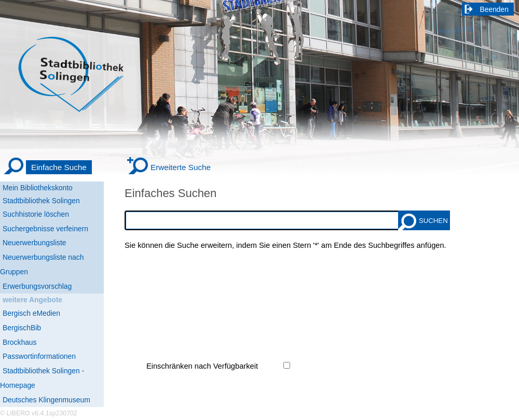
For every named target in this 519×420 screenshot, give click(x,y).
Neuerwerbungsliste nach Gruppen (42, 264)
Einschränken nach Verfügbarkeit (202, 366)
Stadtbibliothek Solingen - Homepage (42, 378)
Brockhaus (19, 342)
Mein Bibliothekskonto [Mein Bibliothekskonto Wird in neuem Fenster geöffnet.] (38, 188)
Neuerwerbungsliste (35, 243)
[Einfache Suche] (47, 167)
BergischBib (22, 328)
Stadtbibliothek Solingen (41, 201)
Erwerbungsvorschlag (37, 286)
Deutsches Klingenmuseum (46, 400)
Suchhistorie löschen (36, 214)
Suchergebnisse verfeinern (45, 229)
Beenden (495, 9)
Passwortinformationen (39, 356)
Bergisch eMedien (31, 313)
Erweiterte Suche (181, 167)
